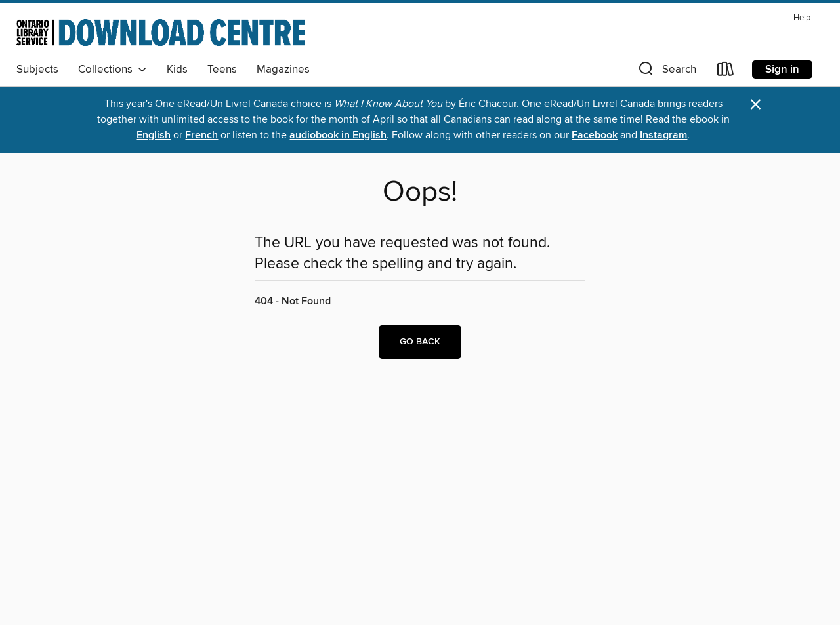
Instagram (663, 135)
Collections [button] (113, 70)
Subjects (37, 70)
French (201, 135)
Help (802, 18)
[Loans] (726, 72)
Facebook (595, 135)
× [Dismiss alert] (756, 105)
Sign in (782, 70)
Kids (177, 70)
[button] (666, 72)
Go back (420, 342)
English (154, 135)
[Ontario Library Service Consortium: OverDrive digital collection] (161, 32)
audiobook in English (338, 135)
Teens (222, 70)
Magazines (283, 70)
